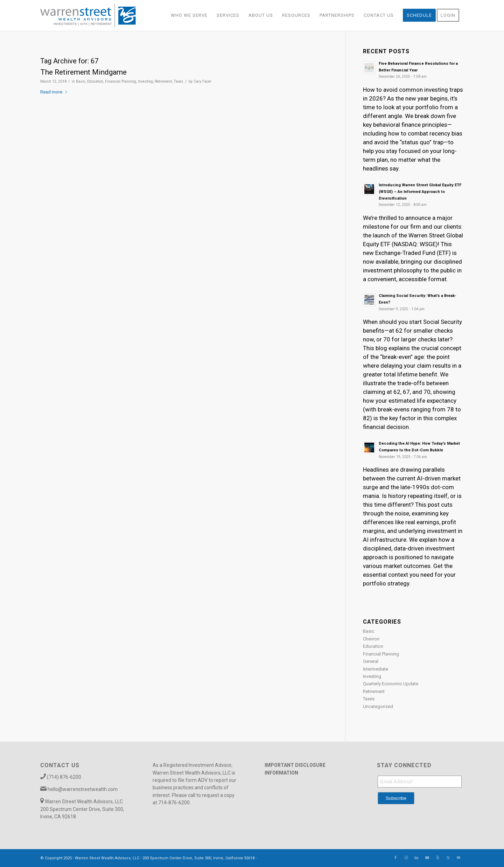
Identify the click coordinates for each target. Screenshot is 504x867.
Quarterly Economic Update (391, 684)
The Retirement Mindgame (83, 72)
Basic (81, 81)
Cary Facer (202, 81)
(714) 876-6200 (64, 777)
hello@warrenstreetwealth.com (83, 789)
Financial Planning (121, 81)
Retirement (163, 81)
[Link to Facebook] (395, 858)
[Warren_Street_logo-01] (88, 15)
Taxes (178, 81)
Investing (145, 81)
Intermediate (376, 669)
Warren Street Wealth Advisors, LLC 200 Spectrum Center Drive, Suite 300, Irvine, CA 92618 (82, 809)
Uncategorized (378, 706)
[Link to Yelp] (437, 858)
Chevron (371, 639)
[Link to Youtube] (427, 858)
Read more (54, 92)
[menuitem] (189, 15)
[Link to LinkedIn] (416, 858)
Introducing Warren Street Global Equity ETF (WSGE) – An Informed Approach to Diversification (420, 192)
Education (95, 81)
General (371, 661)
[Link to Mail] (458, 858)
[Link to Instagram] (406, 858)
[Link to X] (448, 858)
